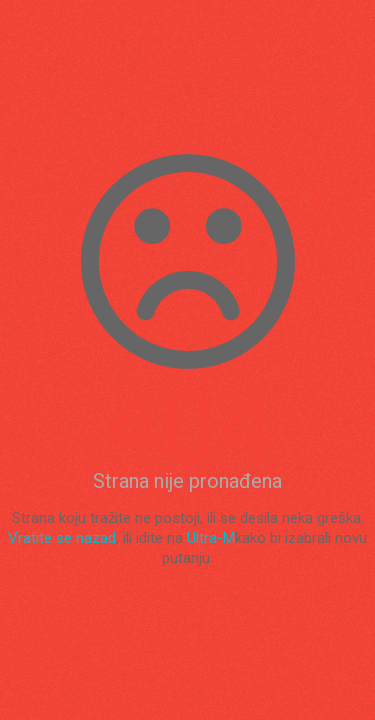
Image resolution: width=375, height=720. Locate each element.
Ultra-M (211, 538)
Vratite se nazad (62, 538)
